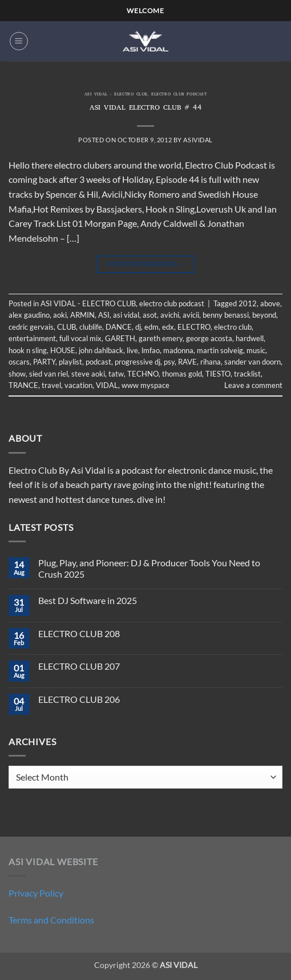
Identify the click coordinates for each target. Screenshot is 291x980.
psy (169, 362)
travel (51, 385)
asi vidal (126, 315)
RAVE (187, 362)
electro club (233, 327)
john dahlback (101, 350)
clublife (91, 327)
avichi (170, 315)
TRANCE (23, 385)
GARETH (120, 338)
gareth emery (161, 338)
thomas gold (182, 374)
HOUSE (63, 350)
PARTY (44, 362)
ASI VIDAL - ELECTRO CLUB (116, 95)
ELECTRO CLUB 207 (79, 666)
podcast (98, 362)
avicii (191, 315)
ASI (104, 315)
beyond (264, 315)
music (256, 350)
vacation (78, 385)
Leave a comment (253, 385)
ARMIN (82, 315)
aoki (60, 315)
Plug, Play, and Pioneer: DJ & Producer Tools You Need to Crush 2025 (149, 568)
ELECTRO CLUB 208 (79, 633)
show (17, 374)
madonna (178, 350)
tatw (116, 374)
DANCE (119, 327)
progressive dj (138, 362)
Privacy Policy (36, 893)
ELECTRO (194, 327)
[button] (19, 41)
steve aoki (88, 374)
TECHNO (143, 374)
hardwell (250, 338)
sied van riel (48, 374)
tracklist (247, 374)
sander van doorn (252, 362)
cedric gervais (31, 327)
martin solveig (220, 350)
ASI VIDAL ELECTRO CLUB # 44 (146, 108)
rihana (211, 362)
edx (168, 327)
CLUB (66, 327)
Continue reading (145, 264)
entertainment (32, 338)
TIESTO (218, 374)
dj (138, 327)
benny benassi (226, 315)
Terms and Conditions (51, 920)
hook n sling (28, 350)
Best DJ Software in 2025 (88, 600)
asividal (198, 140)
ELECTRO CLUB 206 (79, 699)
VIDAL (107, 385)
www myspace (145, 385)
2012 (248, 303)
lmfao (151, 350)
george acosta (209, 338)
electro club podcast (179, 95)
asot (150, 315)
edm (151, 327)
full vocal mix (80, 338)
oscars (19, 362)
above (270, 303)
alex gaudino (29, 315)
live (132, 350)
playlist (70, 362)
